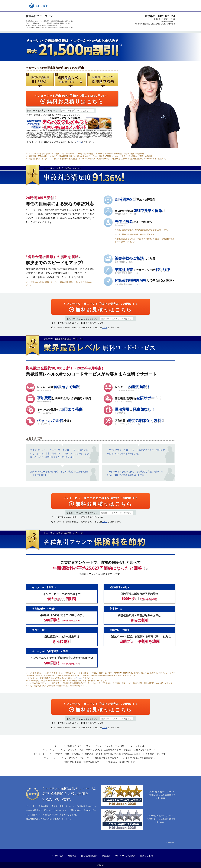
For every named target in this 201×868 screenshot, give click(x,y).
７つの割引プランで (98, 86)
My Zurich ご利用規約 (125, 856)
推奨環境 (72, 856)
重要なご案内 (146, 856)
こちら (79, 142)
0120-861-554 (167, 16)
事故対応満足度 (37, 86)
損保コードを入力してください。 (43, 110)
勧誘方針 (106, 856)
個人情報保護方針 (89, 856)
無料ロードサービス (70, 86)
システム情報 (57, 856)
